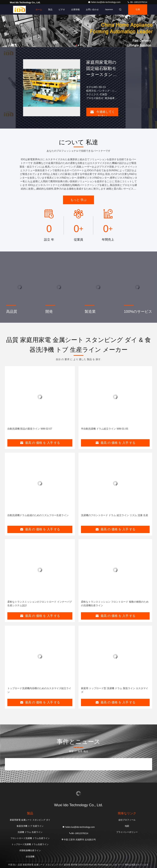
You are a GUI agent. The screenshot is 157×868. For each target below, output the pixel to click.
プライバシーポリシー (127, 832)
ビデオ (62, 9)
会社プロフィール (127, 820)
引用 (138, 9)
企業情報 (75, 9)
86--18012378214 (137, 2)
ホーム (39, 9)
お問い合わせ (92, 9)
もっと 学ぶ (78, 200)
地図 (127, 826)
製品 (50, 9)
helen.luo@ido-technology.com (104, 2)
